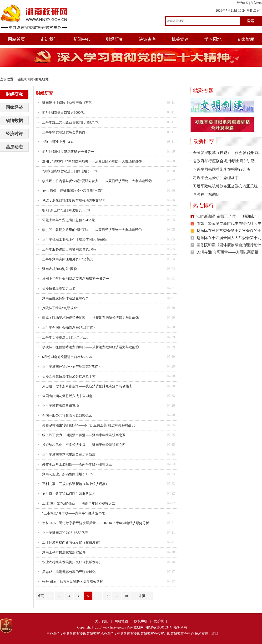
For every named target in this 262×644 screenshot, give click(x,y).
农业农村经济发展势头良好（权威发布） (72, 562)
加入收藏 (256, 3)
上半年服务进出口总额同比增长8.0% (69, 249)
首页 (40, 596)
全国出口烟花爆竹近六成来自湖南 (67, 396)
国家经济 (14, 107)
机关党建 (180, 39)
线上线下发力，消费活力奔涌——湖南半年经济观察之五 (84, 435)
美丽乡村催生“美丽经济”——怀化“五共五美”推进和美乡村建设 (88, 425)
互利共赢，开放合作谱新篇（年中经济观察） (76, 484)
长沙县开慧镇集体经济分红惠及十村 (69, 376)
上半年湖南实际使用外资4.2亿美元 (68, 259)
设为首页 (243, 3)
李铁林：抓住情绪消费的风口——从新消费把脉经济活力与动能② (91, 347)
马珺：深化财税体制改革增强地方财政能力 (74, 201)
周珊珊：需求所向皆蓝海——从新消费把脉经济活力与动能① (87, 386)
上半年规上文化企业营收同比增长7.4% (71, 122)
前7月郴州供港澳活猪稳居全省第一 (68, 152)
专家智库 (246, 39)
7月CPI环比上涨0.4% (57, 142)
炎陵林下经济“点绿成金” (60, 308)
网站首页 (16, 39)
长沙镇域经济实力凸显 (59, 289)
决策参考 (147, 39)
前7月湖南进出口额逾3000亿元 (65, 113)
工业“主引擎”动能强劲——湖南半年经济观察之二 (79, 503)
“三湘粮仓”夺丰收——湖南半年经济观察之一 (75, 513)
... (59, 596)
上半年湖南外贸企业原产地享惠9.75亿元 (72, 367)
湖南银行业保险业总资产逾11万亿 (67, 103)
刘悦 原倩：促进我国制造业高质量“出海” (72, 191)
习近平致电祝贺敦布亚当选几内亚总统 (225, 186)
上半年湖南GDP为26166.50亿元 (65, 533)
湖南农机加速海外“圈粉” (60, 269)
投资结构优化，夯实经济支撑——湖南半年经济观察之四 (84, 445)
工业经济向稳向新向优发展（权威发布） (72, 543)
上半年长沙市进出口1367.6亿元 (65, 337)
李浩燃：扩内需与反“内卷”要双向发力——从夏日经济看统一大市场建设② (97, 181)
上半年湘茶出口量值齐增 (60, 406)
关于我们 (102, 621)
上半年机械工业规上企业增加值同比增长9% (74, 240)
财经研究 (115, 39)
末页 (142, 596)
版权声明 (141, 621)
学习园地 (213, 39)
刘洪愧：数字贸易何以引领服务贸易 (69, 494)
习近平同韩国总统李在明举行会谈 (222, 169)
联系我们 (160, 621)
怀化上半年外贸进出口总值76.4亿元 (68, 220)
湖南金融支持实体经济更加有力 (65, 298)
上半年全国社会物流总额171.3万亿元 (69, 328)
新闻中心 (82, 39)
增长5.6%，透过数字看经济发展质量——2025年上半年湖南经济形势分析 (96, 523)
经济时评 (14, 134)
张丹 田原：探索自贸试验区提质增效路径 (73, 582)
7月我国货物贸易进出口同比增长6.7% (70, 171)
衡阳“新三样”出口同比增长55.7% (66, 210)
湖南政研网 (25, 79)
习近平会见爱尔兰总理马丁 (216, 178)
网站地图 (121, 621)
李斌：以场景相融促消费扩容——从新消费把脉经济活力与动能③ (91, 318)
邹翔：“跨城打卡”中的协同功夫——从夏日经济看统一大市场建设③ (92, 161)
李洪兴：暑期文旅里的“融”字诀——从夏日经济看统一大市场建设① (92, 230)
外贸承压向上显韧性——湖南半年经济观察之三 (77, 464)
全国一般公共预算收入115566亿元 (67, 416)
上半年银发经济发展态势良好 (64, 132)
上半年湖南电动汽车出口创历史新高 (69, 455)
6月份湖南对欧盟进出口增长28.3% (67, 357)
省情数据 (14, 121)
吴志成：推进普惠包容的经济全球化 (69, 572)
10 (126, 596)
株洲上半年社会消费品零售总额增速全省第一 (76, 279)
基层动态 (14, 147)
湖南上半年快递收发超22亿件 (64, 552)
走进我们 (49, 39)
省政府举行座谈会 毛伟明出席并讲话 (224, 161)
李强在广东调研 (206, 194)
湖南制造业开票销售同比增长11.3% (68, 474)
